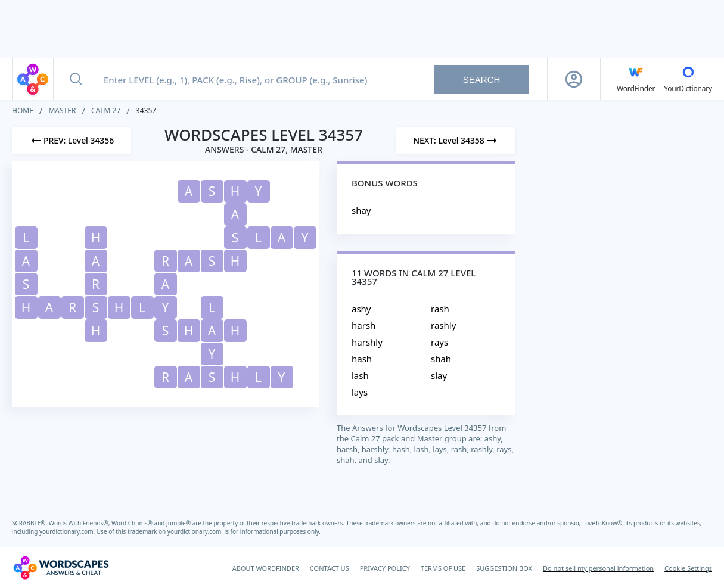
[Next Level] (456, 141)
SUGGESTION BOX (504, 568)
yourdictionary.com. (68, 531)
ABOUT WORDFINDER (266, 568)
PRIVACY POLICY (385, 568)
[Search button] (76, 79)
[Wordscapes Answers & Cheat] (61, 568)
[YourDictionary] (688, 79)
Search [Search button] (482, 80)
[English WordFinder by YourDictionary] (636, 79)
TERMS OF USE (443, 568)
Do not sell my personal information (598, 568)
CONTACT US (330, 568)
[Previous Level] (72, 141)
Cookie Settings (688, 568)
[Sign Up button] (574, 79)
